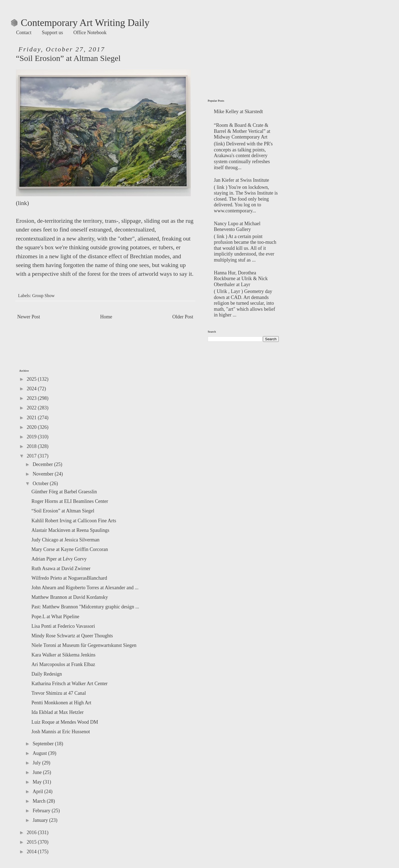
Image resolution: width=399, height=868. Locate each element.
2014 (32, 852)
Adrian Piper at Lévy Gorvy (59, 559)
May (38, 782)
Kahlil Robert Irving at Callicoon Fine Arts (74, 521)
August (40, 753)
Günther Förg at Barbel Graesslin (64, 492)
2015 (32, 842)
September (44, 744)
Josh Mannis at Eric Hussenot (61, 732)
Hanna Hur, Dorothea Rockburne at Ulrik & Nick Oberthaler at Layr (241, 279)
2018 (32, 446)
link (22, 203)
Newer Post (29, 317)
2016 (32, 832)
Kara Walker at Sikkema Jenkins (63, 655)
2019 (32, 437)
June (38, 772)
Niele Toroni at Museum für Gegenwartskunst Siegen (84, 645)
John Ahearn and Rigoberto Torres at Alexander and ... (85, 588)
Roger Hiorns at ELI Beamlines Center (70, 501)
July (37, 763)
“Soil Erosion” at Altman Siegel (63, 511)
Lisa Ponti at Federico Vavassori (63, 626)
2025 (32, 379)
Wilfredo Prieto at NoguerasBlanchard (69, 578)
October (41, 483)
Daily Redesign (47, 674)
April (38, 791)
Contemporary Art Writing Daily (80, 23)
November (43, 474)
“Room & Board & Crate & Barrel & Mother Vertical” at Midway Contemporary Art (242, 131)
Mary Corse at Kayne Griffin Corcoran (70, 549)
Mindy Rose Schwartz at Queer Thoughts (72, 636)
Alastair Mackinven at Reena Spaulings (70, 530)
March (39, 801)
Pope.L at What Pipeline (55, 617)
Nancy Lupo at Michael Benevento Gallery (237, 227)
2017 (32, 456)
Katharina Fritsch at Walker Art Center (70, 684)
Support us (52, 33)
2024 (32, 389)
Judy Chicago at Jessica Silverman (65, 540)
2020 (32, 427)
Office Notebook (90, 33)
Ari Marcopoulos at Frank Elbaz (63, 664)
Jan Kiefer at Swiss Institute (242, 180)
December (43, 464)
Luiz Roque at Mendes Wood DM (65, 722)
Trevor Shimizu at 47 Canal (59, 693)
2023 (32, 398)
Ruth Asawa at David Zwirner (61, 568)
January (41, 820)
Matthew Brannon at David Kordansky (70, 597)
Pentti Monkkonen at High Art (61, 703)
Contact (24, 33)
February (42, 811)
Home (106, 317)
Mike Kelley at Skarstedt (238, 112)
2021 (32, 418)
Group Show (43, 296)
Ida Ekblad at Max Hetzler (58, 712)
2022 (32, 408)
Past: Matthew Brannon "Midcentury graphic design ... (85, 607)
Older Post (183, 317)
